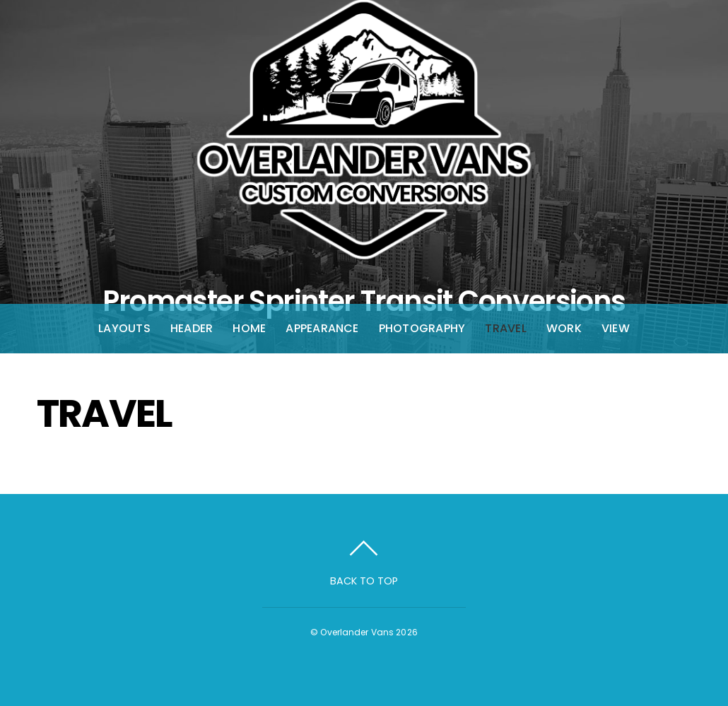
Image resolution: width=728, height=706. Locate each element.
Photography (422, 328)
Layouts (124, 328)
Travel (505, 328)
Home (249, 328)
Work (564, 328)
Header (192, 328)
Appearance (322, 328)
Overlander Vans (357, 632)
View (616, 328)
